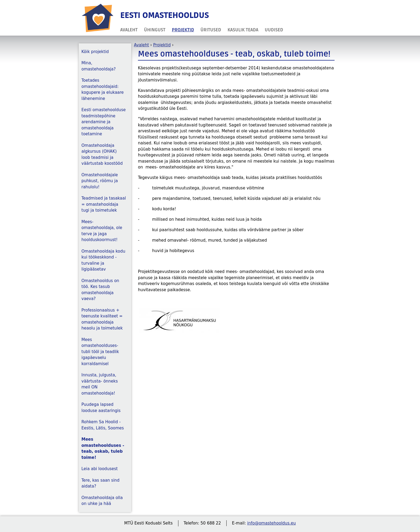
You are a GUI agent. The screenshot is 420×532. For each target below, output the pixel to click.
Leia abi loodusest (100, 469)
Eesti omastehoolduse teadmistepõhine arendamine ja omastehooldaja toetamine (104, 122)
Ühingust (155, 30)
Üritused (211, 30)
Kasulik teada (243, 30)
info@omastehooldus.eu (271, 523)
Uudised (274, 30)
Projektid (183, 30)
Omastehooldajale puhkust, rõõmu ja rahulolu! (100, 181)
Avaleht (129, 30)
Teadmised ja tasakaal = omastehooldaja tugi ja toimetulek (104, 204)
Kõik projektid (95, 52)
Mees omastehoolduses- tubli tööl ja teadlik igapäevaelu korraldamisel (100, 352)
